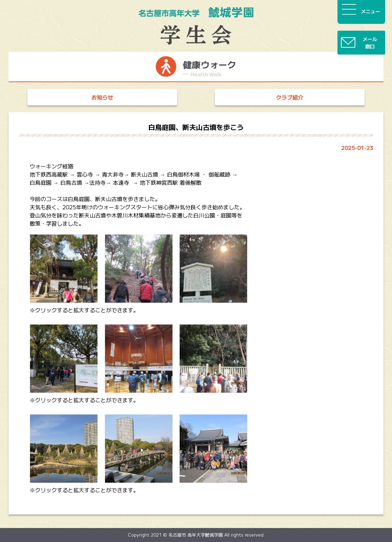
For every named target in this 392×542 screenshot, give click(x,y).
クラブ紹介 (290, 97)
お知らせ (102, 97)
